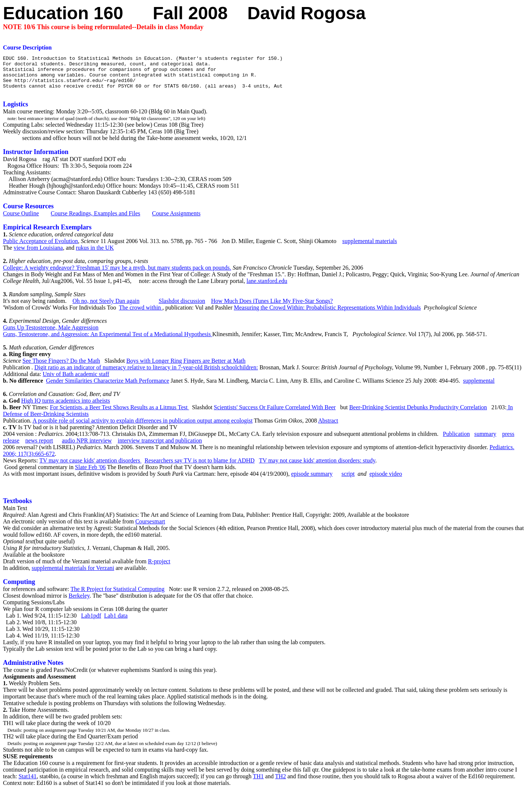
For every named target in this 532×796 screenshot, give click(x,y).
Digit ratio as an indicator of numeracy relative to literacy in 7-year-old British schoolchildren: (146, 374)
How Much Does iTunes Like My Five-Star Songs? (272, 308)
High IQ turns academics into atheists (65, 407)
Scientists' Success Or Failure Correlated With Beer (275, 414)
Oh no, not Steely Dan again (106, 308)
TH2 (281, 783)
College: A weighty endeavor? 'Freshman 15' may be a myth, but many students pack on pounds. (117, 274)
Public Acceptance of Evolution (40, 248)
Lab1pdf (91, 622)
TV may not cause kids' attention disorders (90, 467)
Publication (456, 440)
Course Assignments (176, 220)
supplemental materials (370, 248)
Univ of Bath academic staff (76, 381)
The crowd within (141, 314)
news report (39, 447)
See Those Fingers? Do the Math (61, 367)
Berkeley (79, 602)
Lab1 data (116, 622)
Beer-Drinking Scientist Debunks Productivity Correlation (418, 414)
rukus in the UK (95, 254)
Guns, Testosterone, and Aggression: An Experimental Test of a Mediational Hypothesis (108, 341)
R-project (159, 568)
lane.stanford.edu (267, 288)
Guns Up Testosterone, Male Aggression (51, 334)
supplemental (479, 387)
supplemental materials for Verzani (73, 575)
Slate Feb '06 (90, 474)
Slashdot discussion (182, 308)
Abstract (328, 427)
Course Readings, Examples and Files (95, 220)
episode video (386, 480)
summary (485, 440)
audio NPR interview (87, 447)
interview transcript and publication (160, 447)
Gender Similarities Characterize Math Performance (108, 387)
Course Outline (21, 220)
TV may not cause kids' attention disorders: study (317, 467)
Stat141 (28, 783)
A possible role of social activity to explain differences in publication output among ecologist (143, 427)
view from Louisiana (38, 254)
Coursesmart (150, 528)
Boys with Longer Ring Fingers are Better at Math (186, 367)
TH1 (258, 783)
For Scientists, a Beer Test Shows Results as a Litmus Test (120, 414)
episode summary (312, 480)
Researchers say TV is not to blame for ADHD (199, 467)
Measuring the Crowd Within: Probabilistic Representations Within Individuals (327, 314)
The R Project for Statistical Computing (118, 596)
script (348, 480)
